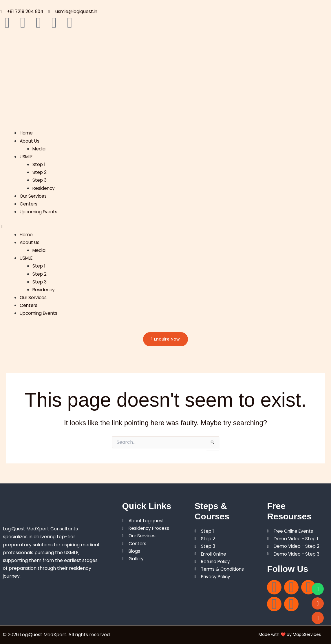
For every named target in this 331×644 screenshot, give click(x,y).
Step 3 (40, 180)
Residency (44, 189)
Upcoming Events (40, 212)
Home (26, 133)
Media (39, 149)
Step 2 (40, 173)
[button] (165, 227)
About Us (30, 141)
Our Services (34, 196)
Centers (29, 204)
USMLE (27, 157)
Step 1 (39, 165)
